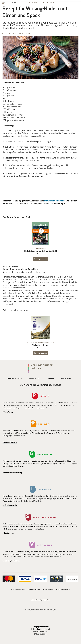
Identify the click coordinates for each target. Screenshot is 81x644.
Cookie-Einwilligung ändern (41, 600)
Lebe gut (13, 2)
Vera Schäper (50, 342)
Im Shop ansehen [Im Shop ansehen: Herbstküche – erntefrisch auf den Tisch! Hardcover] (41, 259)
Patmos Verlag (8, 412)
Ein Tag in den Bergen (41, 345)
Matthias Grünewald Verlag (12, 473)
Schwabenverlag (8, 533)
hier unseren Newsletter (55, 201)
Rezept (6, 33)
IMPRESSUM (33, 590)
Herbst (29, 33)
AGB (12, 590)
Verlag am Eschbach (10, 442)
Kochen (13, 33)
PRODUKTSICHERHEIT (46, 590)
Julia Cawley (31, 342)
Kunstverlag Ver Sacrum (11, 561)
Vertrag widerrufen (32, 610)
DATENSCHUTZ (21, 590)
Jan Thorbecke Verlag (10, 505)
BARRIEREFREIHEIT (64, 590)
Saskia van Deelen (41, 248)
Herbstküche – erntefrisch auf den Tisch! (41, 251)
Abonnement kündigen (48, 610)
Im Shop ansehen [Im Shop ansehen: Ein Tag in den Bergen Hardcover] (41, 353)
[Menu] (3, 3)
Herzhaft (21, 33)
